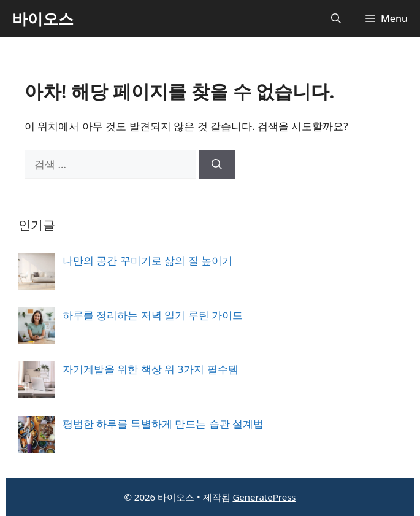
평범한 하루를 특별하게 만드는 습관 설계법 (163, 424)
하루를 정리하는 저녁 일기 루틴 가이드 (153, 315)
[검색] (217, 164)
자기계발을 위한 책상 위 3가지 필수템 (151, 369)
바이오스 (43, 18)
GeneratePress (264, 497)
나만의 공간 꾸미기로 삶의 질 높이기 (147, 260)
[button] (336, 18)
